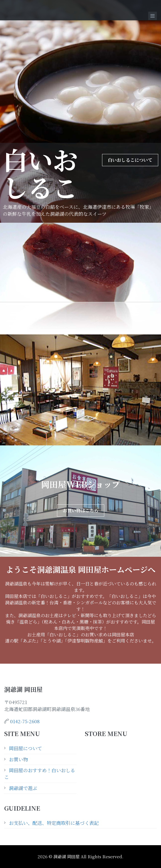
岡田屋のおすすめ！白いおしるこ (40, 773)
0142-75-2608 (25, 721)
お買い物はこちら (81, 510)
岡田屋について (25, 748)
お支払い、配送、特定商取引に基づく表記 (54, 823)
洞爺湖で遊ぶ (23, 788)
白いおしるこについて (130, 160)
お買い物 (18, 759)
